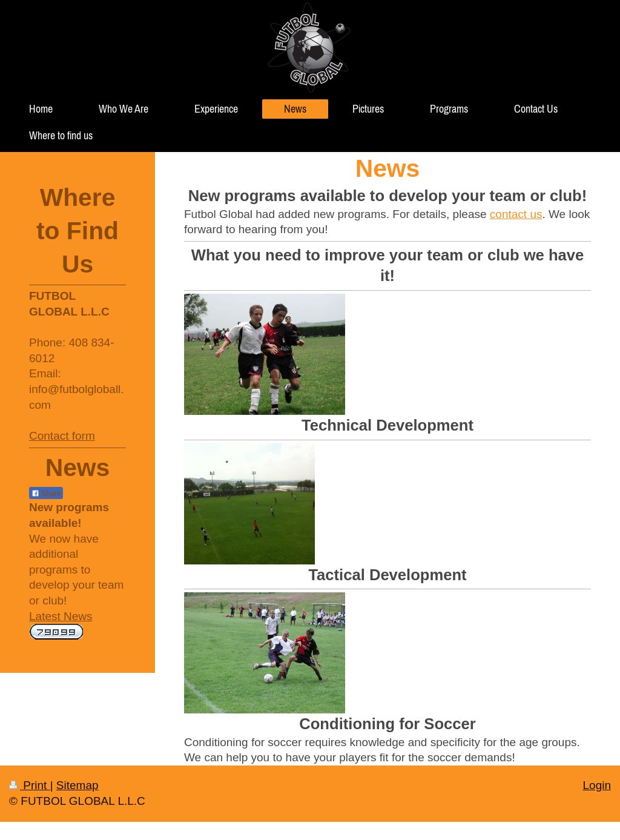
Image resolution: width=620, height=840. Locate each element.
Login (597, 785)
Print (30, 785)
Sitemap (77, 785)
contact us (516, 214)
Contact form (62, 436)
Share (46, 494)
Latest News (61, 616)
